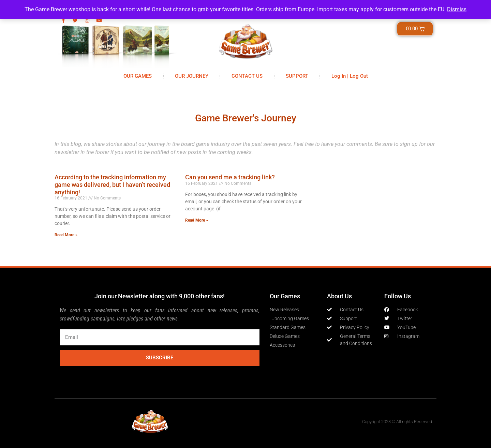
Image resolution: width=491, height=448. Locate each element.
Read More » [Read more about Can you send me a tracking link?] (197, 220)
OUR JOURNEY (192, 76)
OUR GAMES (138, 76)
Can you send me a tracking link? (230, 177)
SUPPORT (297, 76)
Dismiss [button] (457, 9)
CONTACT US (247, 76)
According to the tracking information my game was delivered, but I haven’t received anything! (112, 184)
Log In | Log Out (350, 76)
